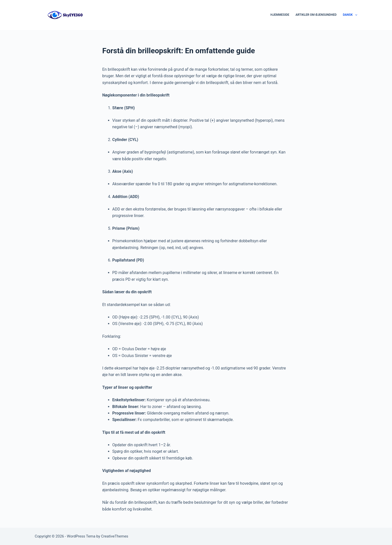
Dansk (350, 15)
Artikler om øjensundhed (316, 15)
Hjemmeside (280, 15)
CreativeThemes (115, 536)
